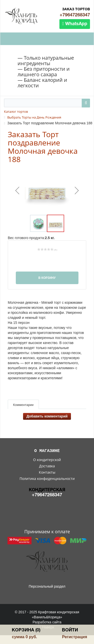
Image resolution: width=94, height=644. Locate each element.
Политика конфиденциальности (47, 479)
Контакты (47, 472)
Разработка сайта (47, 622)
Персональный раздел (47, 586)
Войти (70, 630)
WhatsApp (75, 24)
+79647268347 (75, 15)
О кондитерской (47, 460)
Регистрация (74, 637)
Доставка (47, 466)
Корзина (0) (26, 630)
